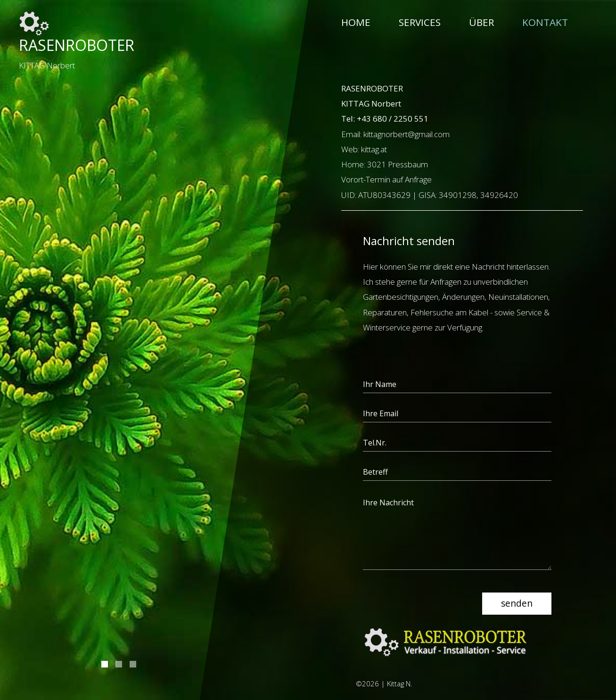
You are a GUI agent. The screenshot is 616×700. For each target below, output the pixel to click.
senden (517, 603)
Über (481, 22)
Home (356, 22)
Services (420, 22)
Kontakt (545, 22)
